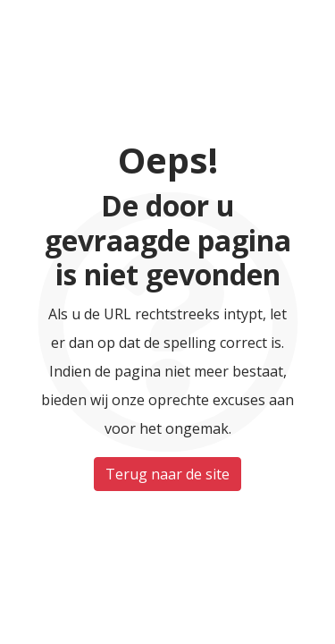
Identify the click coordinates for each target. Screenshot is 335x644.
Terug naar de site (167, 474)
